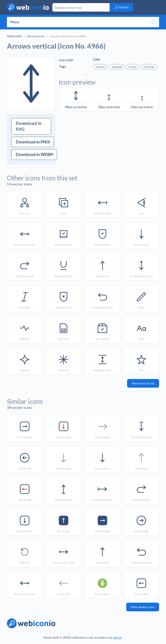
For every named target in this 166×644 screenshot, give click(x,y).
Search (122, 7)
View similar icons (143, 607)
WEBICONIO (14, 36)
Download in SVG (29, 126)
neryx (117, 637)
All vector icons (36, 36)
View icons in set (143, 383)
